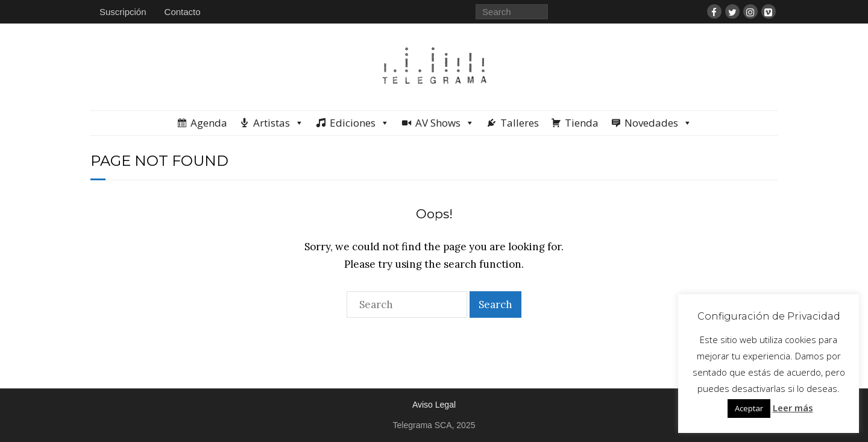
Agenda (209, 123)
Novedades (658, 123)
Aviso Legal (434, 405)
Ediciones (360, 123)
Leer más (793, 408)
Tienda (582, 123)
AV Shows (445, 123)
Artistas (278, 123)
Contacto (183, 12)
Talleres (520, 123)
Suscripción (123, 12)
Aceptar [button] (749, 408)
